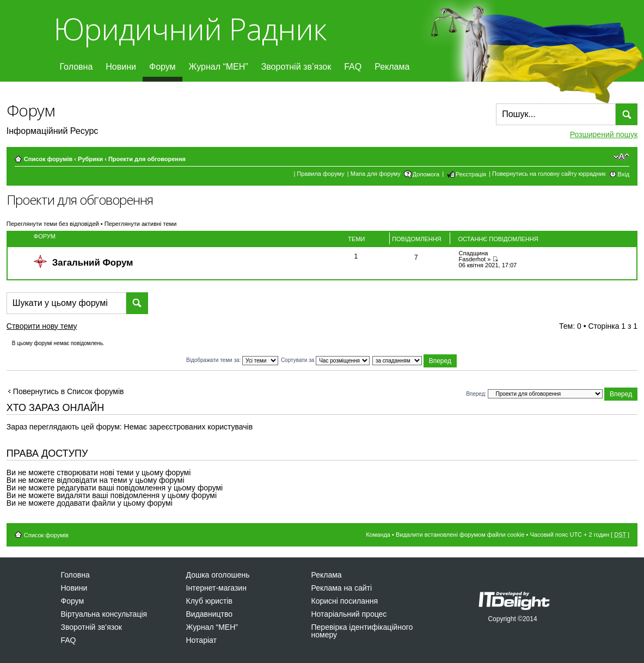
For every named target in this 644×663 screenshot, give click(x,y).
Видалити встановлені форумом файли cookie (460, 535)
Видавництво (210, 614)
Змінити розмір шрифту (621, 157)
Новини (121, 67)
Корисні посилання (345, 601)
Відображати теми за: (232, 360)
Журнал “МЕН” (219, 67)
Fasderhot (473, 259)
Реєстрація (471, 174)
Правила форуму (320, 174)
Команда (378, 535)
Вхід (624, 174)
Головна (76, 67)
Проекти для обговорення (147, 159)
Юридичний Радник (190, 29)
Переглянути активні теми (141, 224)
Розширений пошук (604, 134)
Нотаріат (201, 640)
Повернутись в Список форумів (69, 391)
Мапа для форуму (376, 174)
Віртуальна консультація (104, 614)
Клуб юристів (209, 601)
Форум (162, 67)
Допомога (426, 174)
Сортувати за (325, 360)
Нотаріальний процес (349, 614)
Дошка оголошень (218, 575)
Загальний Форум (93, 263)
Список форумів (48, 159)
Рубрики (90, 159)
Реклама (392, 67)
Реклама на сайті (342, 588)
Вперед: (476, 393)
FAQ (353, 67)
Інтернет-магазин (216, 588)
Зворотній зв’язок (296, 67)
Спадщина (474, 253)
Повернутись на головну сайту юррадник (549, 174)
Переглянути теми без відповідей (53, 224)
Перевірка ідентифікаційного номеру (362, 631)
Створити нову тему (51, 328)
